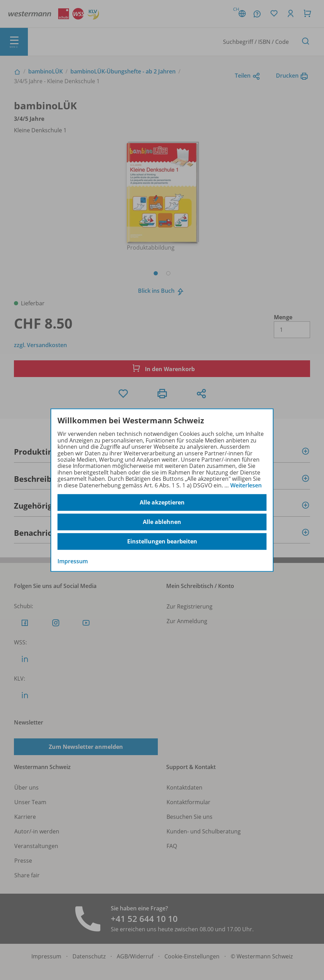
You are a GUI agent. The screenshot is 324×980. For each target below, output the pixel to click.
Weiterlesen (246, 485)
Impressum (73, 561)
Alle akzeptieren (162, 502)
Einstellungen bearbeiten (162, 541)
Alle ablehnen (162, 522)
